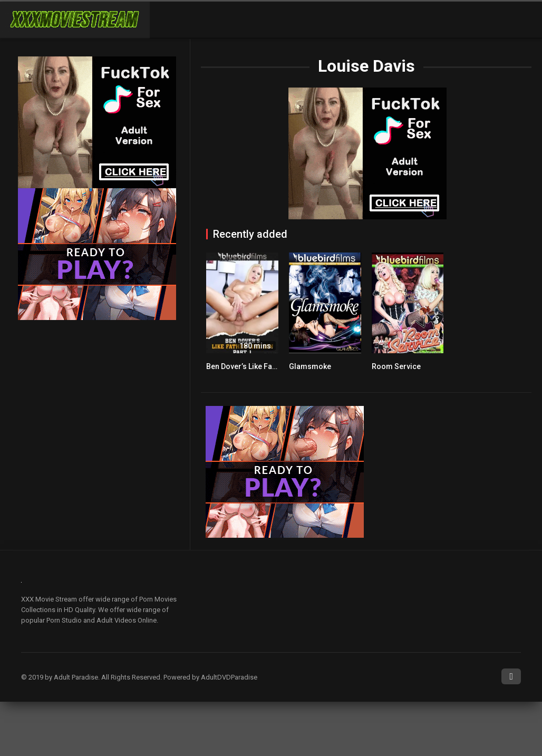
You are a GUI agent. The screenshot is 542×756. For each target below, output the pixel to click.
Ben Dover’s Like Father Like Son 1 (264, 366)
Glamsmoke (310, 366)
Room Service (396, 366)
